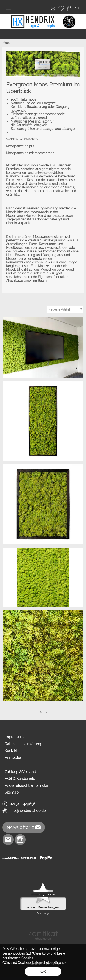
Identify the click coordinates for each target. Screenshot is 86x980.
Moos (6, 43)
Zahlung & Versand (20, 772)
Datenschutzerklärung (23, 744)
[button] (8, 8)
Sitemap (12, 792)
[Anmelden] (53, 8)
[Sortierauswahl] (65, 309)
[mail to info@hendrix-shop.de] (8, 840)
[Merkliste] (61, 8)
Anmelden (13, 758)
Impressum (14, 737)
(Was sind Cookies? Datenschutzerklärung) (34, 963)
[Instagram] (20, 840)
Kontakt (11, 751)
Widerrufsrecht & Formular (26, 786)
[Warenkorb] (69, 8)
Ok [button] (43, 971)
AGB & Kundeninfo (20, 779)
